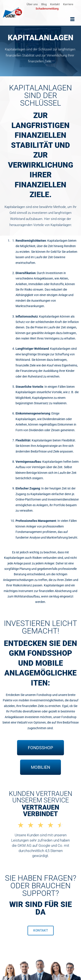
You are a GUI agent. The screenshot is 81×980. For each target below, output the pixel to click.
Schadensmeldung (47, 9)
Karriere (68, 4)
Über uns (32, 4)
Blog (44, 4)
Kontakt (55, 4)
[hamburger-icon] (72, 19)
